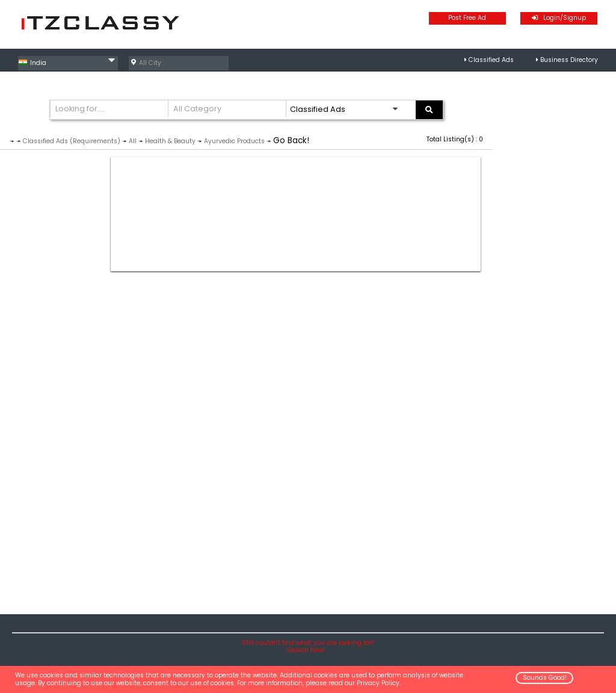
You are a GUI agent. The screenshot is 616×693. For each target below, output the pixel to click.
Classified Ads (491, 60)
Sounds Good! (545, 678)
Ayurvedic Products (234, 141)
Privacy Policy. (379, 683)
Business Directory (569, 60)
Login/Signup (559, 18)
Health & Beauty (170, 141)
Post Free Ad (467, 18)
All (133, 141)
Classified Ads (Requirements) (72, 141)
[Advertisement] (295, 214)
